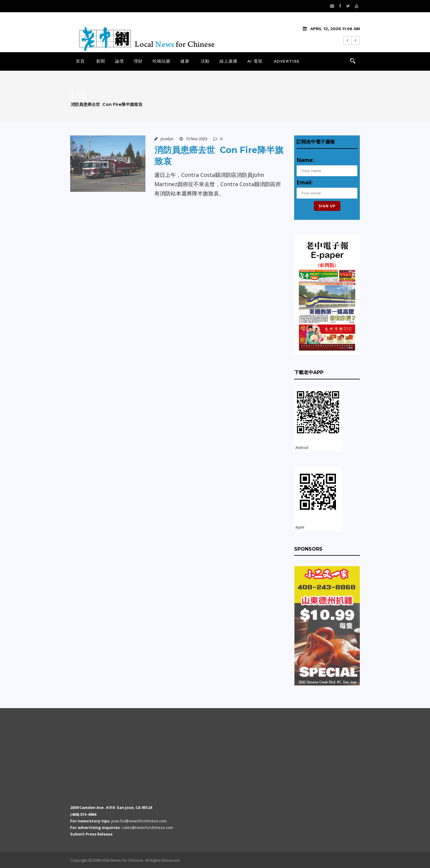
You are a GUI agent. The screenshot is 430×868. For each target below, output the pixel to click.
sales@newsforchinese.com (148, 827)
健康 (185, 61)
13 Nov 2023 (196, 139)
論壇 (119, 61)
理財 (138, 61)
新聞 (101, 61)
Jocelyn (167, 139)
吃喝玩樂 (162, 61)
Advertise (287, 61)
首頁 (80, 61)
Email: (305, 182)
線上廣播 (228, 61)
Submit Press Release (91, 834)
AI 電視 (255, 61)
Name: (305, 160)
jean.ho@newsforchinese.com (139, 821)
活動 (205, 61)
